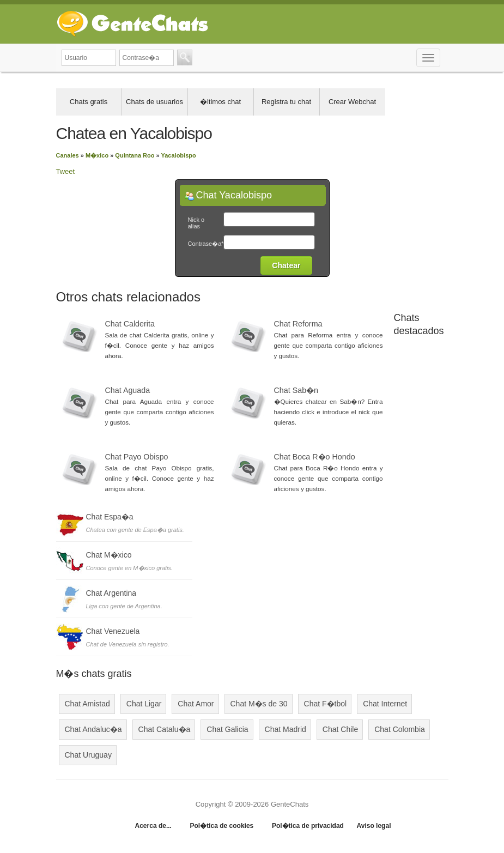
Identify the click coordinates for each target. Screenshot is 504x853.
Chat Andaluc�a (93, 729)
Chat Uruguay (88, 755)
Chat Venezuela (113, 631)
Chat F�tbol (326, 704)
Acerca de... (153, 826)
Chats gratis (89, 102)
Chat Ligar (144, 704)
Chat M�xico (109, 555)
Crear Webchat (352, 102)
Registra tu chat (286, 102)
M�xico (97, 155)
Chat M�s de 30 (259, 704)
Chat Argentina (111, 593)
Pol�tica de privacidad (308, 826)
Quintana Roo (135, 155)
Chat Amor (196, 704)
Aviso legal (374, 826)
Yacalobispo (179, 155)
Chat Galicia (227, 729)
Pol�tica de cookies (222, 826)
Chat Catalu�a (165, 729)
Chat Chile (340, 729)
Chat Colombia (400, 729)
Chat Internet (385, 704)
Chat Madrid (286, 729)
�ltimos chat (220, 102)
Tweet (66, 171)
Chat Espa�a (110, 517)
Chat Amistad (87, 704)
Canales (68, 155)
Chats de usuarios (154, 102)
